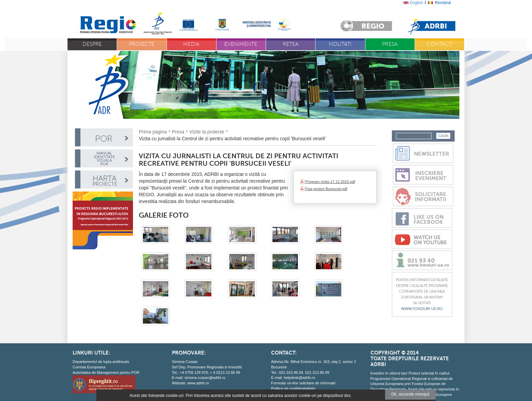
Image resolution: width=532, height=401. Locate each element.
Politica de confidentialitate (293, 388)
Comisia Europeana (89, 367)
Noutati (340, 44)
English (416, 3)
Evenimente (241, 44)
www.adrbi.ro (198, 383)
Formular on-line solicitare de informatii (303, 383)
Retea (291, 44)
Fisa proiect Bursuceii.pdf (326, 189)
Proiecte (142, 44)
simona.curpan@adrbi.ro (205, 378)
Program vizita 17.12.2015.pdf (330, 182)
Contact (439, 44)
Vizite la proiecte (207, 132)
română (443, 3)
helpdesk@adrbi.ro (299, 378)
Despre (92, 44)
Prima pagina (153, 132)
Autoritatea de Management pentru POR (106, 372)
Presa (390, 44)
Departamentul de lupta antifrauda (101, 362)
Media (191, 44)
